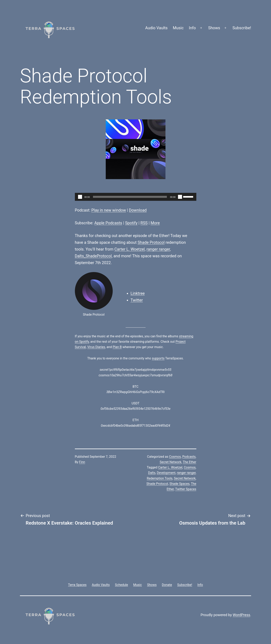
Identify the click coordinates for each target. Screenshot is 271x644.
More (155, 223)
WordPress (241, 615)
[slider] (130, 197)
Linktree (138, 293)
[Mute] (180, 197)
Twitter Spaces (186, 489)
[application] (136, 197)
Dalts (152, 473)
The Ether (190, 462)
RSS (144, 223)
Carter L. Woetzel (130, 249)
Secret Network (171, 462)
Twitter (137, 300)
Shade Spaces (180, 484)
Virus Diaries (96, 347)
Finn (82, 462)
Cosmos (175, 457)
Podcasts (189, 457)
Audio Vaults (156, 28)
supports (158, 358)
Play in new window (109, 210)
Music (178, 28)
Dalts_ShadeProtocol (93, 256)
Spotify (131, 223)
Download (138, 210)
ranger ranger (158, 249)
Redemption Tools (160, 478)
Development (166, 473)
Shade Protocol (151, 242)
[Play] (80, 197)
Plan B (117, 347)
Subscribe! (242, 28)
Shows (214, 28)
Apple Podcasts (108, 223)
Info (192, 28)
